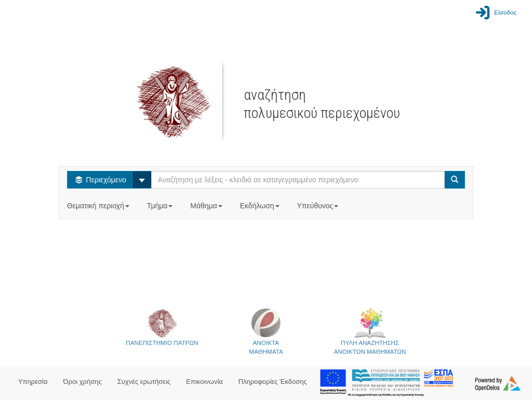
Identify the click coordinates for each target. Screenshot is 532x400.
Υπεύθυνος (318, 206)
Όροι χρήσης (83, 382)
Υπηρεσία (33, 382)
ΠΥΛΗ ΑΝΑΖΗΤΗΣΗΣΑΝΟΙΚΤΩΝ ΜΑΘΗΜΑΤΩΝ (370, 331)
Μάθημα (207, 206)
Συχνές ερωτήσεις (144, 382)
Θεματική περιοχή (99, 206)
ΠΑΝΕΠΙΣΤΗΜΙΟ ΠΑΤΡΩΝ (162, 327)
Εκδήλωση (261, 206)
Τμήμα (161, 206)
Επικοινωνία (204, 382)
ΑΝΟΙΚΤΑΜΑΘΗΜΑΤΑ (266, 331)
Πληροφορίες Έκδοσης (273, 382)
